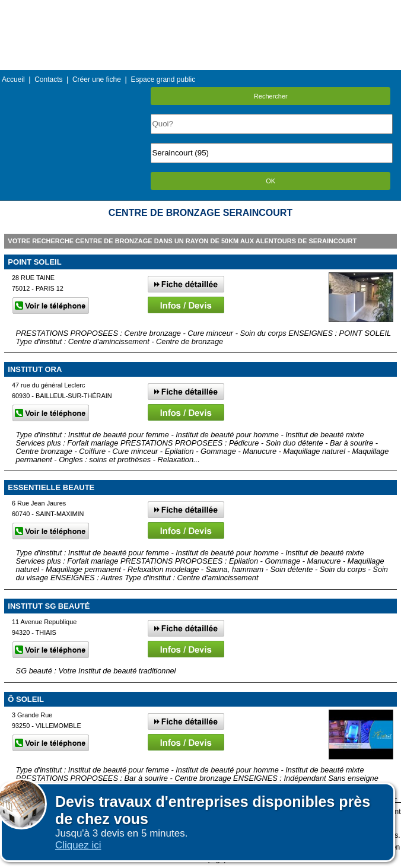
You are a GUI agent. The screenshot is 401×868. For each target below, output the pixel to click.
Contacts (48, 80)
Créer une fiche (97, 80)
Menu (200, 9)
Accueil (13, 80)
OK (270, 181)
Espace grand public (163, 80)
